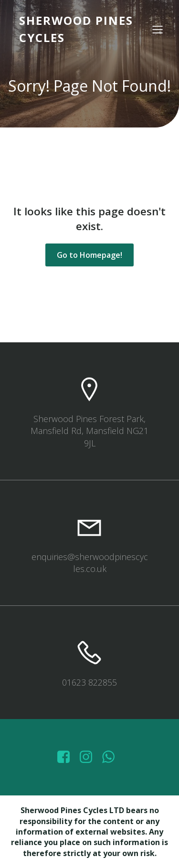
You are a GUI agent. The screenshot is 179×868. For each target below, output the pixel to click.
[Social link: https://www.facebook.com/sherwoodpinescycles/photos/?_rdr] (67, 757)
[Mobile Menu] (158, 29)
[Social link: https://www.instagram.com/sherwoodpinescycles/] (89, 757)
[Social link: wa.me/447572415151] (112, 757)
